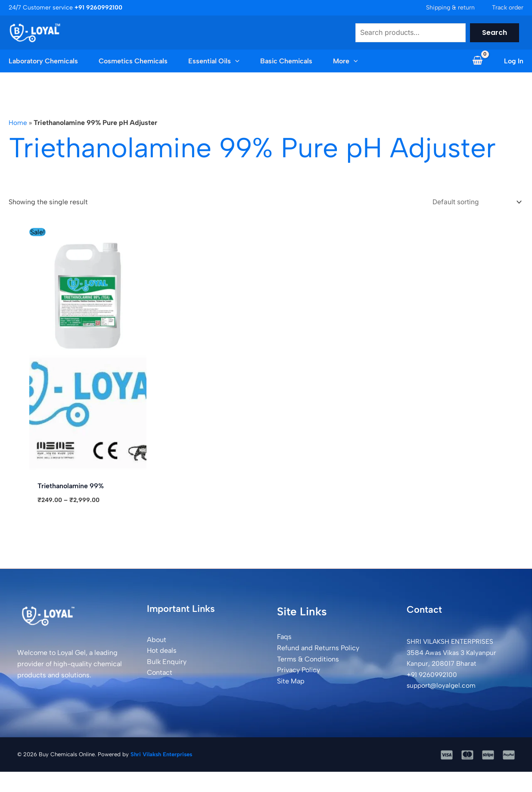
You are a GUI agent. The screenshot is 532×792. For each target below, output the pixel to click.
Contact (160, 674)
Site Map (291, 682)
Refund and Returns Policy (318, 649)
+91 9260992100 (433, 676)
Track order (508, 8)
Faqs (284, 638)
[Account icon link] (514, 61)
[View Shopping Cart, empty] (477, 61)
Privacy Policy (299, 671)
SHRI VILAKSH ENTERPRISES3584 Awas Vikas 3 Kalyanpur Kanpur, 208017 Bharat (453, 654)
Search (495, 33)
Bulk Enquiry (167, 663)
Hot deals (162, 652)
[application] (235, 61)
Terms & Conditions (308, 660)
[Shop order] (472, 202)
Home (18, 123)
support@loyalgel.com (442, 687)
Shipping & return (450, 8)
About (157, 641)
